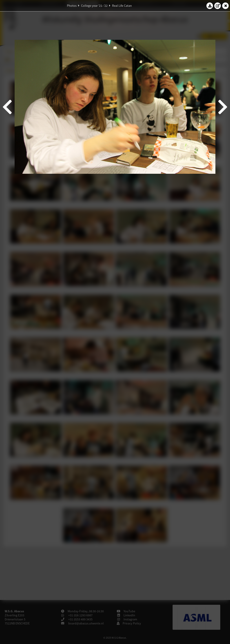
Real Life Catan (122, 6)
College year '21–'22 (94, 6)
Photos (72, 6)
